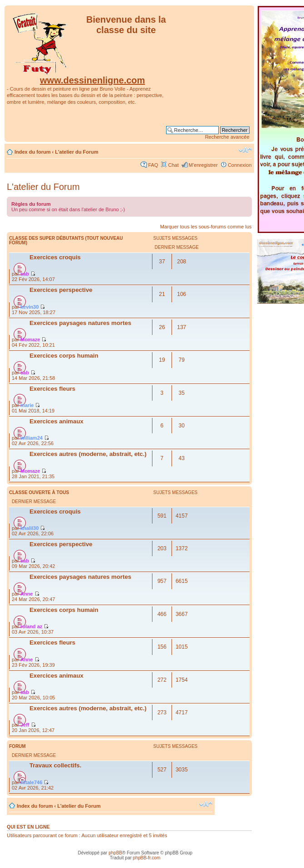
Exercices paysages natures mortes (80, 323)
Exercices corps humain (64, 356)
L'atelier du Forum (77, 152)
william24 (32, 438)
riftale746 (31, 782)
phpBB (115, 853)
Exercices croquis (55, 257)
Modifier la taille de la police (245, 150)
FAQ (153, 165)
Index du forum (32, 152)
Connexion (240, 165)
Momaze (30, 339)
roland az (31, 626)
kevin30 (29, 307)
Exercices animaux (56, 421)
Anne (27, 594)
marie (27, 405)
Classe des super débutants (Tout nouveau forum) (66, 240)
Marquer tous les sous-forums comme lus (206, 227)
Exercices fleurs (52, 389)
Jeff (25, 725)
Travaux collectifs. (55, 765)
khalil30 (29, 528)
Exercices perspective (61, 290)
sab (25, 274)
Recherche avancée (227, 137)
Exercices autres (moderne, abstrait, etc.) (88, 454)
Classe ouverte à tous (39, 492)
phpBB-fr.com (147, 858)
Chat (173, 165)
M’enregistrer (203, 165)
